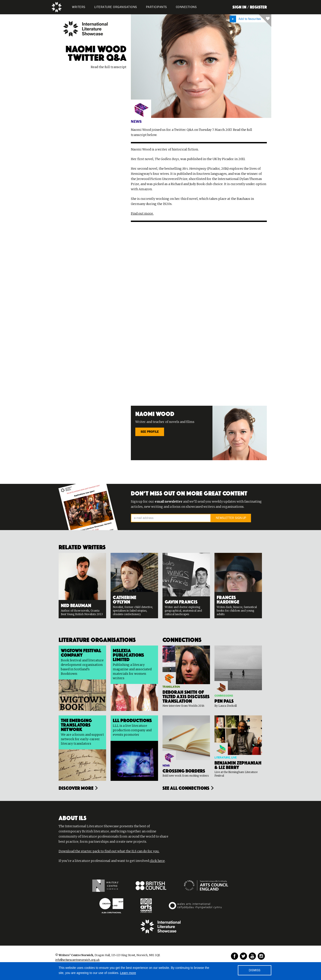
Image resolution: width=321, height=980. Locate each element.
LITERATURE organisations (116, 7)
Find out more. (142, 213)
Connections (186, 7)
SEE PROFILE (150, 432)
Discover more (76, 788)
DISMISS (255, 970)
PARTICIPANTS (156, 7)
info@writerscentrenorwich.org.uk (77, 960)
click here (157, 861)
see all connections (186, 788)
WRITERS (79, 7)
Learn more (128, 973)
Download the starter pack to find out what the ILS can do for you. (109, 851)
